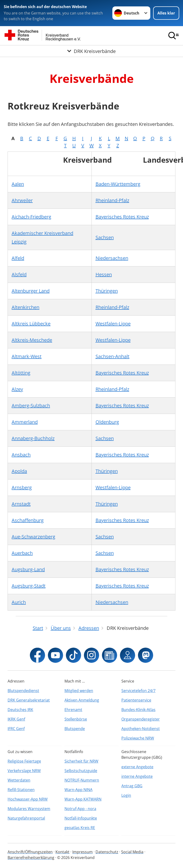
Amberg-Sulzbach (31, 406)
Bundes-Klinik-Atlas (138, 710)
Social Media (132, 852)
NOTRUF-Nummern (82, 780)
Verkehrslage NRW (24, 771)
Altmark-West (27, 356)
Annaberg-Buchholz (33, 438)
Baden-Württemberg (118, 184)
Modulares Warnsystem (29, 809)
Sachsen (105, 237)
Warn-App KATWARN (83, 799)
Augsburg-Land (28, 569)
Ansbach (21, 455)
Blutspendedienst (23, 691)
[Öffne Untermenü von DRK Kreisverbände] (91, 51)
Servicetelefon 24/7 (138, 691)
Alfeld (18, 258)
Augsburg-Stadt (29, 586)
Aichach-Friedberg (31, 217)
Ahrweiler (22, 200)
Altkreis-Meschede (32, 340)
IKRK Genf (16, 719)
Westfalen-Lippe (113, 324)
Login (126, 795)
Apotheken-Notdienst (141, 729)
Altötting (21, 373)
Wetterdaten (19, 780)
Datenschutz (107, 852)
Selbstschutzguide (81, 771)
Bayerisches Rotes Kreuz (122, 217)
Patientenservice (136, 700)
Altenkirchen (25, 307)
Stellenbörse (76, 719)
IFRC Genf (16, 729)
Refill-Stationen (21, 790)
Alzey (17, 389)
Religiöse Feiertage (24, 761)
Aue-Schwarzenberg (33, 537)
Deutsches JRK (20, 710)
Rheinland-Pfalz (112, 200)
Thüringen (107, 291)
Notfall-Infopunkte (81, 818)
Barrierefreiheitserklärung (31, 858)
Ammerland (25, 422)
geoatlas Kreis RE (80, 828)
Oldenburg (107, 422)
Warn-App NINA (78, 790)
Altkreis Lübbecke (31, 324)
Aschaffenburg (28, 520)
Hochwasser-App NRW (28, 799)
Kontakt (62, 852)
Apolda (19, 471)
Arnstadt (21, 504)
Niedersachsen (112, 258)
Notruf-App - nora (80, 809)
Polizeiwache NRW (138, 738)
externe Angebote (137, 767)
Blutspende (75, 729)
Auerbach (22, 553)
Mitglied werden (79, 691)
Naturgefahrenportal (26, 818)
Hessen (104, 274)
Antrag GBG (132, 786)
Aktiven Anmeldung (82, 700)
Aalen (18, 184)
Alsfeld (19, 274)
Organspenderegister (141, 719)
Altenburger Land (31, 291)
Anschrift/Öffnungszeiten (30, 852)
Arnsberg (22, 487)
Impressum (82, 852)
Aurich (19, 602)
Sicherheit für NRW (81, 761)
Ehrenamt (73, 710)
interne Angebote (137, 776)
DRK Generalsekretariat (29, 700)
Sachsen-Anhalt (112, 356)
